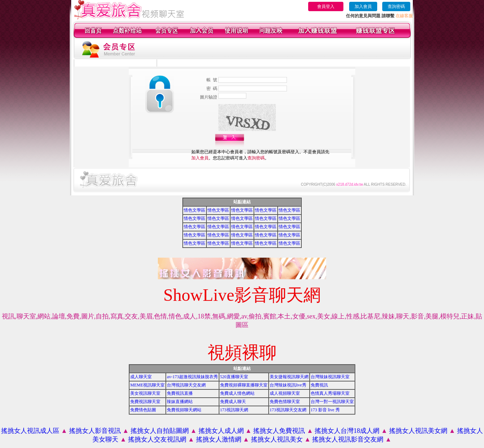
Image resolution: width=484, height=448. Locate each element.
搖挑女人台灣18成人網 (347, 431)
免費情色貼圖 (143, 410)
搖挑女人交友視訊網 (157, 439)
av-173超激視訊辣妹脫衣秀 (192, 377)
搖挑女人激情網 (219, 439)
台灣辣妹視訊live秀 (288, 385)
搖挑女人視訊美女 (277, 439)
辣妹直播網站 (180, 402)
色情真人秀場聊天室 (330, 393)
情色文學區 (195, 210)
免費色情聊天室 (285, 402)
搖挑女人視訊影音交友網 (348, 439)
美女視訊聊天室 (145, 393)
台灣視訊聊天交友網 (186, 385)
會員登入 (326, 6)
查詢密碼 (396, 6)
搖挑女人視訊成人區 (30, 431)
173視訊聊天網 (234, 410)
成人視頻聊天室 (285, 393)
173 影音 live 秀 (325, 410)
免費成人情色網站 (237, 393)
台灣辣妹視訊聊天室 (330, 377)
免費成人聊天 (233, 402)
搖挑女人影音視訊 (95, 431)
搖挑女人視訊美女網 (418, 431)
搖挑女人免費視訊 (279, 431)
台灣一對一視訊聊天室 (332, 402)
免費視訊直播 (180, 393)
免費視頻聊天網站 (184, 410)
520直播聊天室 (234, 377)
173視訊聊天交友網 (288, 410)
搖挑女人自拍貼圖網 (160, 431)
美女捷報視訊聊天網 (289, 377)
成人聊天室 (141, 377)
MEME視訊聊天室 (147, 385)
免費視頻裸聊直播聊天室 (244, 385)
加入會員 (363, 6)
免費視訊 (319, 385)
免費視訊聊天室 (145, 402)
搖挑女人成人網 (221, 431)
